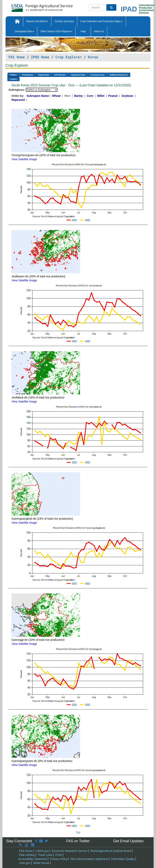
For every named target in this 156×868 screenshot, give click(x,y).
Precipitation (27, 75)
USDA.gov (42, 851)
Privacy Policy (59, 859)
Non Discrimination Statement (89, 859)
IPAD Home (40, 57)
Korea (93, 57)
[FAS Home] (32, 7)
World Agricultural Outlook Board (111, 851)
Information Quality (123, 859)
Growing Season (97, 75)
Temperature (44, 75)
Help (83, 31)
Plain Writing (27, 855)
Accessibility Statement (33, 859)
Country (14, 79)
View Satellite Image (24, 159)
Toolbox (13, 75)
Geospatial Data (24, 31)
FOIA (59, 855)
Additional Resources (119, 75)
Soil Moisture (60, 75)
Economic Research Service (70, 851)
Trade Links (45, 855)
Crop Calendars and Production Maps (101, 21)
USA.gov (25, 863)
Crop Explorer (68, 57)
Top (78, 832)
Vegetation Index (78, 75)
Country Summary (64, 21)
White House (41, 863)
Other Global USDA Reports (56, 31)
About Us (99, 31)
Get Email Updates (128, 841)
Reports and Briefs (37, 21)
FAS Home (17, 57)
